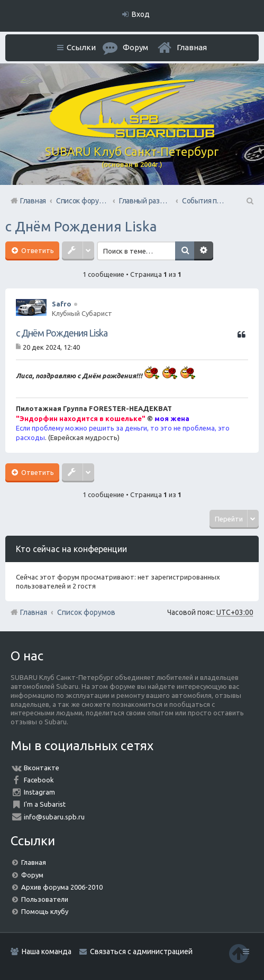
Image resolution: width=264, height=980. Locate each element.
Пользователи (45, 899)
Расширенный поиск (205, 251)
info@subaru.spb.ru (54, 817)
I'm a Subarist (45, 804)
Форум (32, 875)
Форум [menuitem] (135, 47)
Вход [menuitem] (141, 14)
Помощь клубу (45, 911)
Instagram (39, 792)
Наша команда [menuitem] (47, 951)
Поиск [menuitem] (249, 201)
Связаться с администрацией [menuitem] (141, 951)
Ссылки (81, 47)
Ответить (37, 250)
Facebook (39, 780)
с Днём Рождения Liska (81, 226)
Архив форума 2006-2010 (62, 887)
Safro (62, 304)
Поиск (186, 251)
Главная (192, 47)
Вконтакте (42, 768)
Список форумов (86, 612)
